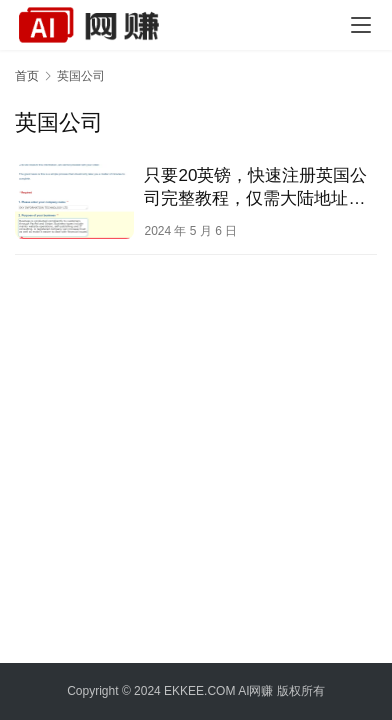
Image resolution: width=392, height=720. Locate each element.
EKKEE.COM (199, 691)
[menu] (361, 25)
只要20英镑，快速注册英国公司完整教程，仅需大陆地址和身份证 (255, 188)
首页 (27, 76)
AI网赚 (255, 691)
